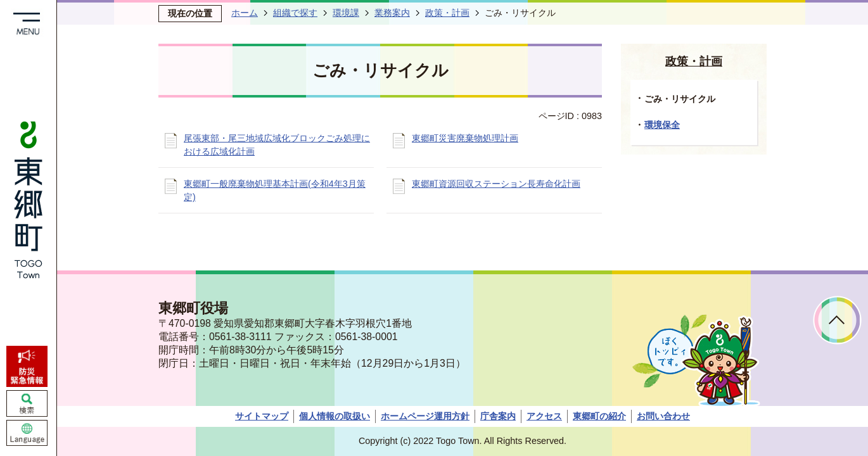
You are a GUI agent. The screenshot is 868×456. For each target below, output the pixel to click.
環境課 (346, 13)
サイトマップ (262, 416)
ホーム (245, 13)
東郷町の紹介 (599, 416)
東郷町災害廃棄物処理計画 (465, 138)
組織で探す (295, 13)
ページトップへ (837, 320)
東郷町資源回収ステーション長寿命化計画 (496, 184)
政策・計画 (447, 13)
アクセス (544, 416)
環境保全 (662, 125)
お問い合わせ (663, 416)
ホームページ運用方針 (425, 416)
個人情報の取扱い (335, 416)
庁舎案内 (498, 416)
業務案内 (392, 13)
